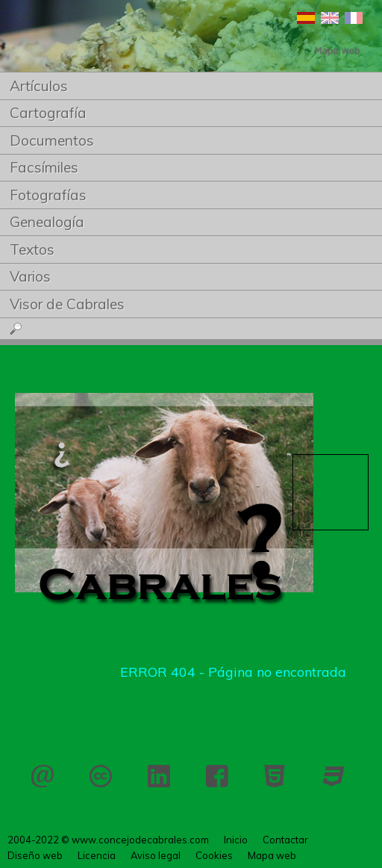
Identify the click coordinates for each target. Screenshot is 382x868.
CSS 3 (334, 776)
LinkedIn (159, 776)
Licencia (101, 776)
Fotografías (48, 195)
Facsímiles (44, 167)
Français (354, 18)
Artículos (39, 86)
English (330, 18)
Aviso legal (156, 855)
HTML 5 (275, 776)
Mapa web (272, 855)
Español (306, 18)
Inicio (236, 840)
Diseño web (35, 855)
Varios (30, 276)
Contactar (43, 776)
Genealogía (47, 222)
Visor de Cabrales (67, 304)
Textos (32, 249)
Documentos (52, 140)
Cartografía (48, 113)
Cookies (214, 855)
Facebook (217, 776)
